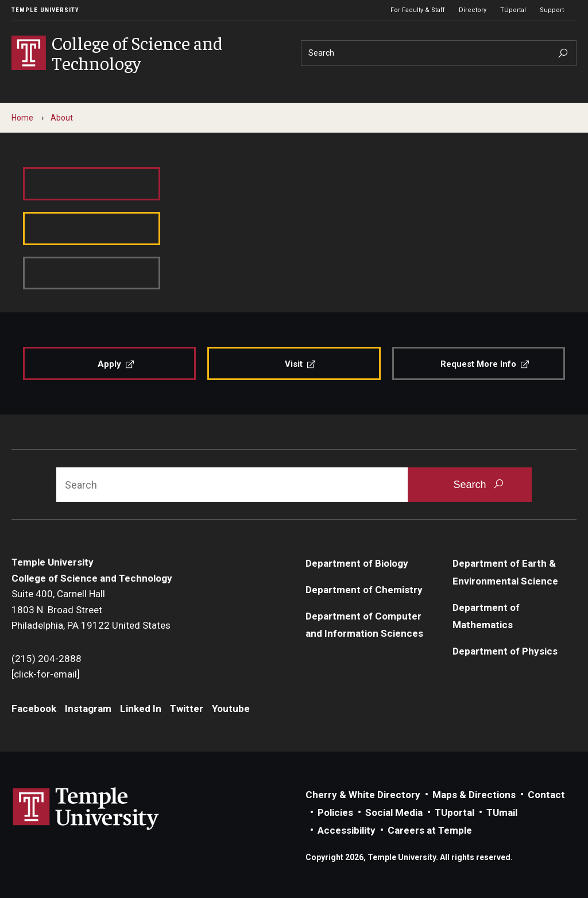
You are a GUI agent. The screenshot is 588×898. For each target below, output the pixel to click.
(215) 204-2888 (47, 659)
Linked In (141, 709)
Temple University (45, 10)
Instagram (88, 709)
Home (22, 118)
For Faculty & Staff (418, 10)
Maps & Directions (474, 795)
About (62, 118)
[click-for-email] (46, 674)
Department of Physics (505, 651)
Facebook (34, 709)
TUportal (513, 10)
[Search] (439, 53)
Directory (473, 10)
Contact (546, 795)
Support (552, 10)
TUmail (502, 812)
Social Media (394, 812)
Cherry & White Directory (363, 795)
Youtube (231, 709)
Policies (335, 812)
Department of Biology (357, 563)
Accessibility (347, 830)
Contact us (229, 261)
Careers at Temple (430, 830)
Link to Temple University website (86, 809)
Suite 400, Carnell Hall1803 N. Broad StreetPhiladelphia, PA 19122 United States (91, 609)
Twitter (187, 709)
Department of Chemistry (364, 590)
